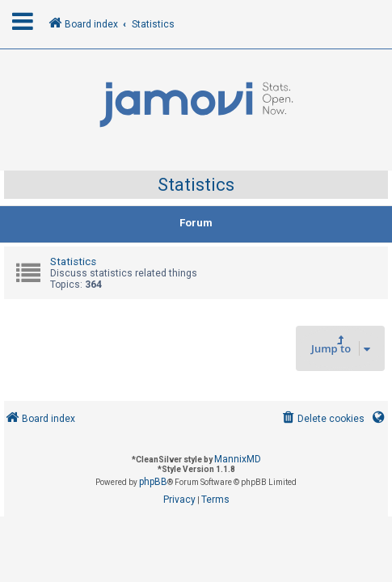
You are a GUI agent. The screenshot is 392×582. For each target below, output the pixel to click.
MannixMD (238, 459)
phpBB (153, 482)
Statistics (196, 185)
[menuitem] (322, 419)
